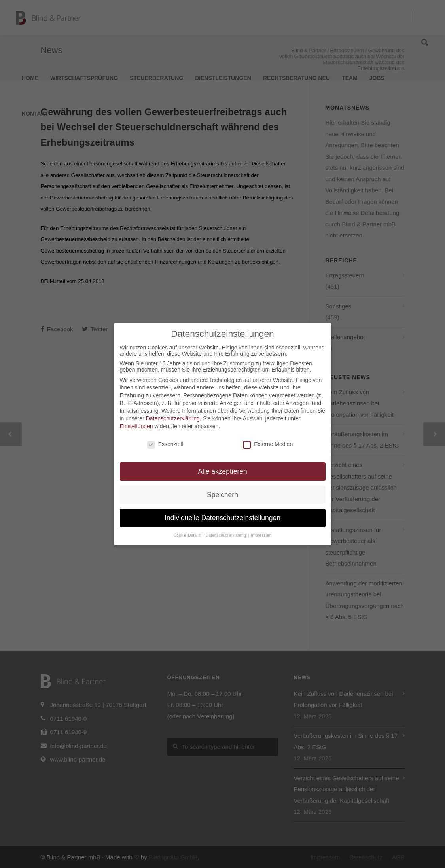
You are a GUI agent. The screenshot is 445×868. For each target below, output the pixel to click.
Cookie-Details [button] (188, 535)
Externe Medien (268, 444)
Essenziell (165, 444)
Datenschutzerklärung (173, 418)
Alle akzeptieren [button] (222, 471)
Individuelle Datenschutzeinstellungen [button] (222, 518)
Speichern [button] (222, 495)
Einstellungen (136, 426)
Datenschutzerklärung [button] (226, 535)
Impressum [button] (261, 535)
